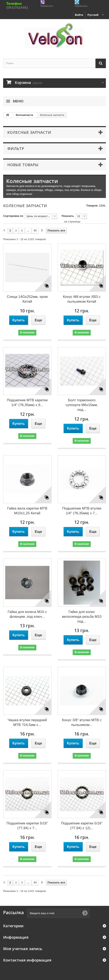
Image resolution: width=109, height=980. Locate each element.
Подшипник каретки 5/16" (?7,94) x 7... (27, 826)
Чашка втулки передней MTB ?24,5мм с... (27, 722)
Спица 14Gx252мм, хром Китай (27, 299)
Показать (68, 216)
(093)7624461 (17, 8)
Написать (47, 6)
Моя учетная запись (23, 949)
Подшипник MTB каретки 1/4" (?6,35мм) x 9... (27, 403)
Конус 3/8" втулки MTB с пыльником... (82, 722)
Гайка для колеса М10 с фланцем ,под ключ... (27, 614)
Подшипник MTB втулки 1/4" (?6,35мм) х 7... (82, 511)
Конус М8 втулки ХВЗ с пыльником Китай (82, 299)
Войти (79, 15)
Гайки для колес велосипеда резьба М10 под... (82, 617)
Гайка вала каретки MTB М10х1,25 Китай (27, 511)
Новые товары (23, 165)
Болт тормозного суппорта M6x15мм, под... (82, 405)
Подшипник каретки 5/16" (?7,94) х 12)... (82, 826)
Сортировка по (13, 216)
